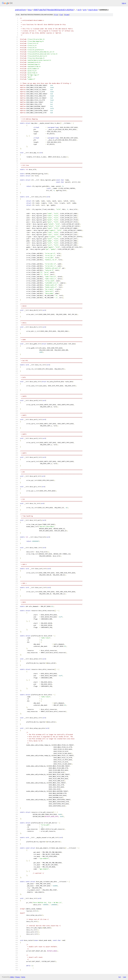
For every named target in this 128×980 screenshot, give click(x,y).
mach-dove (93, 10)
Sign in (124, 3)
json (124, 977)
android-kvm (20, 10)
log (61, 15)
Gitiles (12, 977)
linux (30, 10)
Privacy (17, 977)
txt (120, 977)
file (56, 15)
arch (79, 10)
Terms (23, 977)
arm (85, 10)
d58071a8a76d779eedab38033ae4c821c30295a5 (54, 10)
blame (67, 15)
